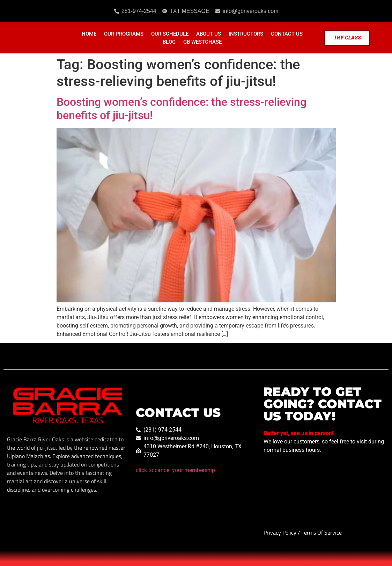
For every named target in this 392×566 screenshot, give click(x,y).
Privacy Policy (281, 532)
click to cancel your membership (175, 470)
